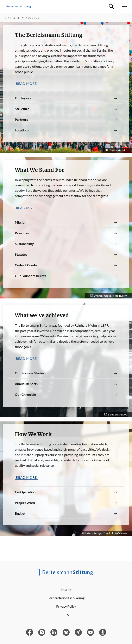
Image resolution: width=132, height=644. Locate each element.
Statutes (66, 254)
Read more (26, 83)
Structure (66, 109)
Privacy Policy (66, 606)
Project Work (66, 503)
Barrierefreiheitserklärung (66, 598)
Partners (66, 120)
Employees (66, 98)
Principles (66, 233)
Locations (66, 130)
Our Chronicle (66, 395)
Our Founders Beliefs (66, 276)
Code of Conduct (66, 265)
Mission (66, 222)
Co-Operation (66, 492)
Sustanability (66, 244)
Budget (66, 513)
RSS (66, 615)
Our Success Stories (66, 373)
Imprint (66, 589)
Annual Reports (66, 384)
